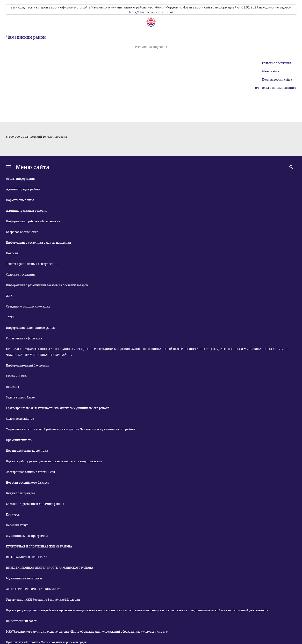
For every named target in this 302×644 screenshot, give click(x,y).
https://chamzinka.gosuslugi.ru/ (151, 12)
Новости (12, 253)
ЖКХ (9, 296)
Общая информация (20, 179)
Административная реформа (27, 211)
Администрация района (23, 189)
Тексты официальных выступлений (32, 264)
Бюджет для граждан (21, 493)
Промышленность (19, 440)
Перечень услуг (17, 525)
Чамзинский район (26, 37)
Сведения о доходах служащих (28, 307)
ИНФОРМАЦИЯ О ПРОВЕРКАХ (27, 557)
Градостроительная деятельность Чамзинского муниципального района (58, 408)
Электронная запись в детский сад (30, 472)
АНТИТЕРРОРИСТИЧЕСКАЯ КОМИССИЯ (34, 589)
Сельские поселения (277, 63)
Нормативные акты (20, 200)
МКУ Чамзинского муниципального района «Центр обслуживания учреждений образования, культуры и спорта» (87, 632)
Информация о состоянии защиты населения (39, 243)
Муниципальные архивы (24, 578)
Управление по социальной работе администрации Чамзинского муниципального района (71, 429)
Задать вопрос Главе (20, 397)
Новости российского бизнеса (28, 483)
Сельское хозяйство (20, 419)
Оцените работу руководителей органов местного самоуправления (54, 461)
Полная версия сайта (277, 80)
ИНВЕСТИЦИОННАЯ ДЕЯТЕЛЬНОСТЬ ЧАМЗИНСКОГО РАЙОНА (50, 568)
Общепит (13, 387)
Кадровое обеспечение (22, 232)
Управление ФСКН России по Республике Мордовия (43, 600)
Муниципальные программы (27, 536)
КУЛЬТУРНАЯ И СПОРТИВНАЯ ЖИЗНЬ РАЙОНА (39, 547)
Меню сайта (270, 71)
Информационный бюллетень (27, 366)
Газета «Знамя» (17, 376)
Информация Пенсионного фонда (30, 328)
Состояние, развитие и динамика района (35, 504)
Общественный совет (21, 621)
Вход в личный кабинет (279, 88)
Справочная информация (24, 338)
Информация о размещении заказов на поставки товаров (47, 285)
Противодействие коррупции (27, 451)
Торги (10, 317)
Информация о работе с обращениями (33, 221)
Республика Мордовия (151, 47)
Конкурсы (13, 515)
